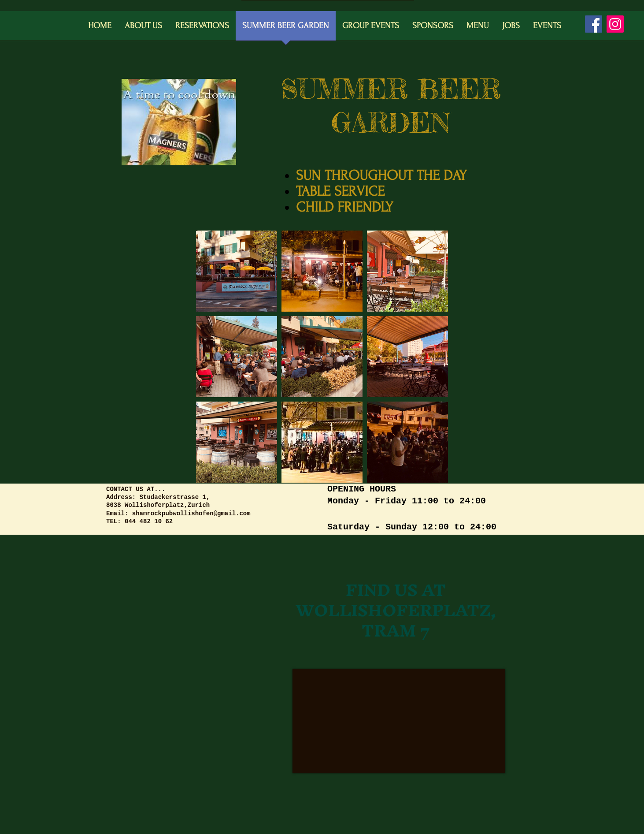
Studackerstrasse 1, (175, 497)
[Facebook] (594, 24)
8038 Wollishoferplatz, (147, 505)
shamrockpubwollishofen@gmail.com (191, 514)
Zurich (199, 505)
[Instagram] (615, 24)
